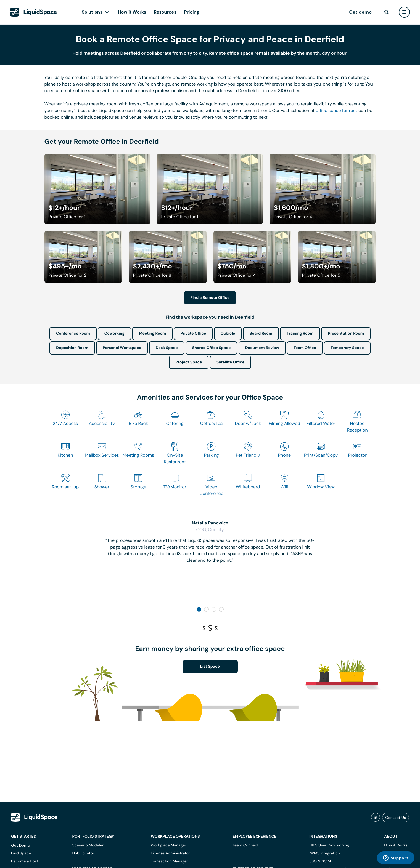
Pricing (192, 12)
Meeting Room (152, 334)
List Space (210, 667)
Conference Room (73, 334)
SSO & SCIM (320, 861)
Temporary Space (347, 348)
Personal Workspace (122, 348)
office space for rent (336, 111)
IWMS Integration (325, 853)
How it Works (132, 12)
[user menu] (404, 12)
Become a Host (25, 861)
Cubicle (228, 334)
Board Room (261, 334)
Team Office (305, 348)
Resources (165, 12)
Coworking (114, 334)
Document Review (262, 348)
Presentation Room (346, 334)
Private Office (193, 334)
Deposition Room (72, 348)
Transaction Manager (169, 861)
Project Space (189, 362)
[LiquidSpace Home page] (34, 12)
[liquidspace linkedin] (376, 818)
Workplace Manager (168, 845)
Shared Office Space (212, 348)
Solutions (92, 12)
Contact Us (396, 818)
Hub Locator (83, 853)
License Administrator (170, 853)
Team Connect (245, 845)
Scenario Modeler (88, 845)
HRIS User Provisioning (329, 845)
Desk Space (167, 348)
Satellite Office (230, 362)
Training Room (300, 334)
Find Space (21, 853)
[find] (387, 12)
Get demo (360, 12)
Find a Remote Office (210, 298)
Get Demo (21, 845)
